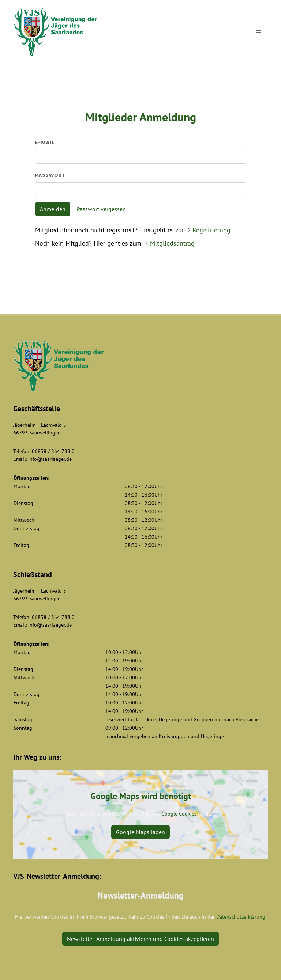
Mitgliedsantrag (169, 243)
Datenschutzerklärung (241, 917)
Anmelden (53, 209)
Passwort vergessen (101, 209)
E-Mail (45, 142)
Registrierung (208, 230)
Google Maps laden (140, 832)
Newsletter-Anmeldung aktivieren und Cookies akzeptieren (140, 939)
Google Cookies (179, 814)
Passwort (50, 175)
